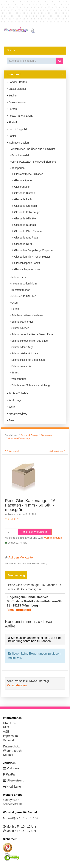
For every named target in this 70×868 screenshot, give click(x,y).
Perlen (14, 309)
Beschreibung (16, 575)
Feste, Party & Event (20, 116)
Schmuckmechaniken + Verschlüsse (31, 334)
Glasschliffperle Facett (26, 263)
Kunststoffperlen (20, 290)
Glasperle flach (22, 199)
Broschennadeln (20, 155)
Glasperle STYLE (23, 244)
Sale (10, 420)
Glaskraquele (21, 187)
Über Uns (9, 723)
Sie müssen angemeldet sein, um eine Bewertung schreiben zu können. (35, 640)
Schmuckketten (20, 328)
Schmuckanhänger (21, 322)
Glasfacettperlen (23, 180)
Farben (12, 109)
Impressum (10, 736)
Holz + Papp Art (17, 129)
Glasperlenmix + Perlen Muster (31, 257)
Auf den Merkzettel (21, 557)
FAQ (6, 727)
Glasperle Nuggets (24, 225)
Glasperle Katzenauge (26, 212)
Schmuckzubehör (21, 366)
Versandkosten (53, 538)
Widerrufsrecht (13, 751)
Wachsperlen (18, 379)
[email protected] (19, 610)
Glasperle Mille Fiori (25, 218)
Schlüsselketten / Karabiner (26, 315)
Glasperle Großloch (25, 206)
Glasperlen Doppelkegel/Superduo (33, 250)
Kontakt (8, 755)
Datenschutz (11, 746)
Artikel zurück (13, 451)
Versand (8, 740)
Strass (14, 373)
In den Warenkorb (35, 532)
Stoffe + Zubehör (17, 393)
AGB (6, 732)
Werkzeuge (14, 400)
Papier (11, 136)
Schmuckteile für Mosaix (25, 353)
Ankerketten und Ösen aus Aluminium (32, 149)
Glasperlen (17, 168)
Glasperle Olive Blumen (27, 231)
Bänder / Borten (17, 82)
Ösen (14, 303)
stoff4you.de (11, 800)
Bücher (12, 96)
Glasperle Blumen (24, 193)
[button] (60, 61)
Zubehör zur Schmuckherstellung (30, 385)
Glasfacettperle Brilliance (28, 174)
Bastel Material (16, 89)
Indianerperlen (19, 277)
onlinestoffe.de (13, 804)
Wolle (11, 407)
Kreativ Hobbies (17, 414)
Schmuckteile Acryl (21, 347)
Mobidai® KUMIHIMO (23, 296)
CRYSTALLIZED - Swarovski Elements (33, 162)
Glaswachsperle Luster (27, 269)
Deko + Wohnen (17, 102)
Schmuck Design (18, 143)
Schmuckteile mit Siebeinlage (28, 360)
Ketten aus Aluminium (23, 284)
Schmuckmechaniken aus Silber (29, 341)
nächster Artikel (56, 451)
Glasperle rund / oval (25, 238)
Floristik (12, 122)
